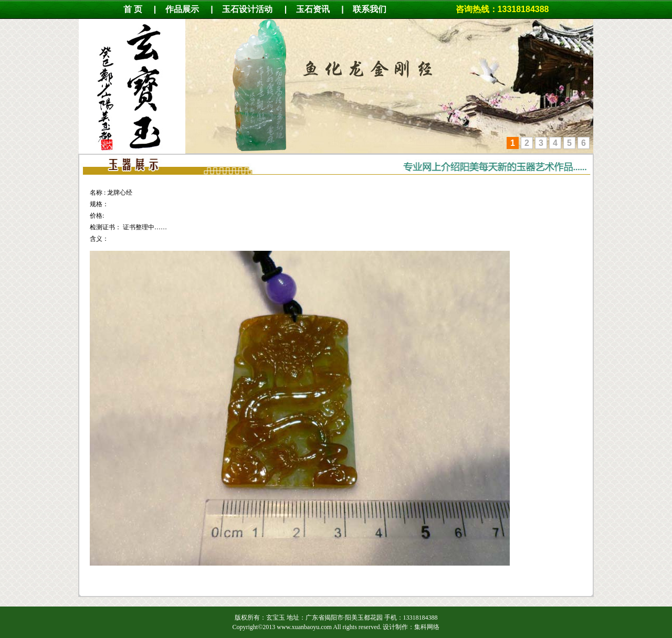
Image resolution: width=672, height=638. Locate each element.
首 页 (133, 9)
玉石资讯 (313, 9)
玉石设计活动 (247, 9)
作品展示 (182, 9)
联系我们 (375, 9)
